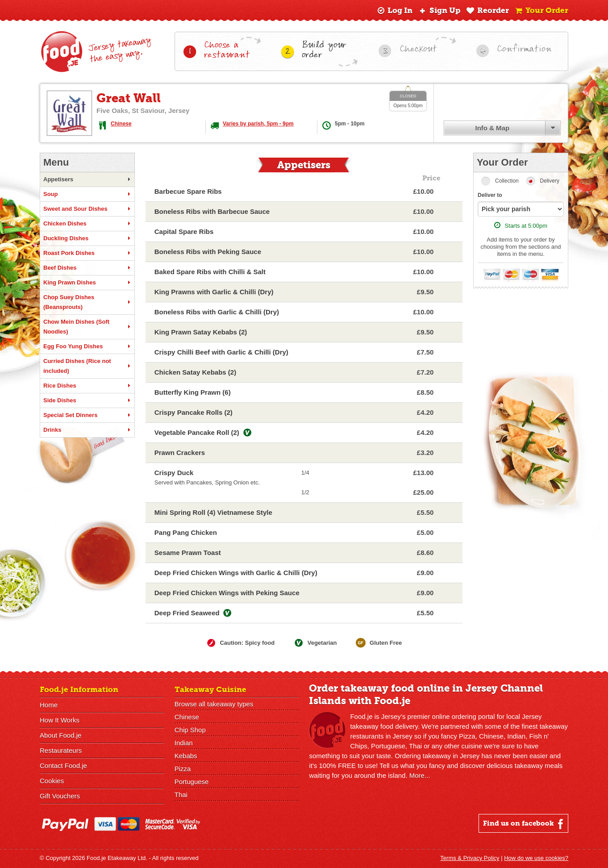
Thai (181, 795)
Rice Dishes (87, 386)
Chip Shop (190, 730)
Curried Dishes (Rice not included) (87, 366)
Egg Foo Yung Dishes (87, 346)
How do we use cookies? (536, 858)
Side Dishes (87, 401)
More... (420, 775)
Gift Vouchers (60, 796)
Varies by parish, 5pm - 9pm (258, 124)
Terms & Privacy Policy (470, 858)
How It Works (60, 720)
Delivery (550, 181)
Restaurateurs (61, 750)
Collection (507, 181)
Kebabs (186, 756)
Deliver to (490, 195)
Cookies (52, 781)
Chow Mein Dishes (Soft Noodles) (87, 327)
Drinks (87, 430)
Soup (87, 194)
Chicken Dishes (87, 224)
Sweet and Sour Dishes (87, 209)
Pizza (183, 769)
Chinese (121, 124)
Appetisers (87, 179)
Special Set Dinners (87, 415)
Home (49, 705)
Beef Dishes (87, 268)
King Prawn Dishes (87, 283)
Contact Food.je (63, 766)
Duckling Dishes (87, 238)
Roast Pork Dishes (87, 253)
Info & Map (492, 128)
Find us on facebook (524, 824)
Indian (184, 743)
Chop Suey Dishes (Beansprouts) (87, 302)
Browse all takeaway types (214, 704)
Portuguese (192, 782)
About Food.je (60, 735)
